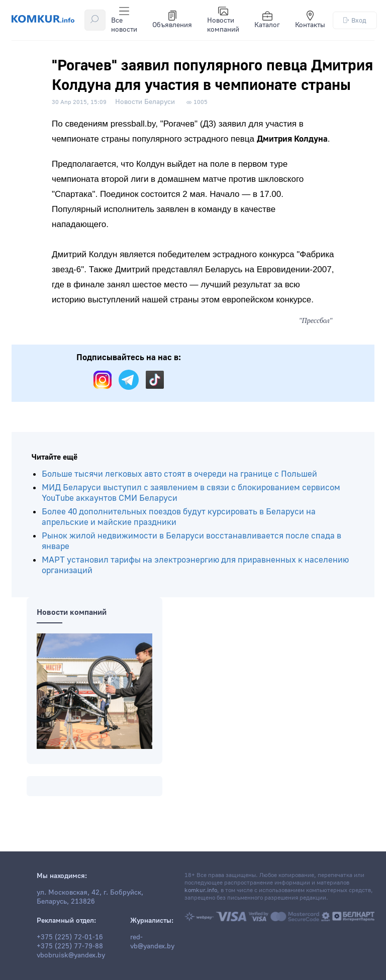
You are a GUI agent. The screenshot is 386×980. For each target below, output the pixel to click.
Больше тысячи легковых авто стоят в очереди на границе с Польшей (179, 474)
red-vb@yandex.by (152, 942)
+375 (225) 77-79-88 (70, 946)
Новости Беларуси (145, 102)
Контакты (310, 20)
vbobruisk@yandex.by (71, 955)
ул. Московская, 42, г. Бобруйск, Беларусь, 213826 (90, 897)
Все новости (124, 20)
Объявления (172, 20)
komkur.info (201, 890)
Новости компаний (223, 20)
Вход (355, 20)
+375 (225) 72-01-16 (70, 937)
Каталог (267, 20)
